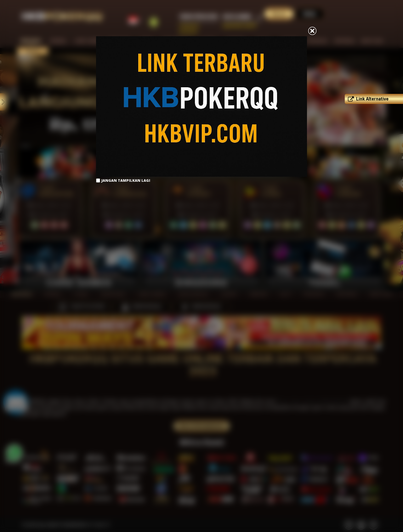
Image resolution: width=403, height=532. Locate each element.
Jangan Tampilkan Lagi (126, 180)
